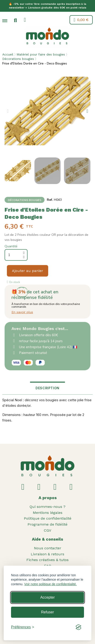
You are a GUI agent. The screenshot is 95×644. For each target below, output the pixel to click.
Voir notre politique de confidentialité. (51, 584)
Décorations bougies (18, 59)
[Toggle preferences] (23, 627)
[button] (15, 20)
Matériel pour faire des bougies (41, 54)
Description (47, 388)
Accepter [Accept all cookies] (47, 597)
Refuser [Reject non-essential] (47, 612)
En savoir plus (22, 322)
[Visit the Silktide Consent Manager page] (78, 627)
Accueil (8, 54)
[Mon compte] (25, 20)
